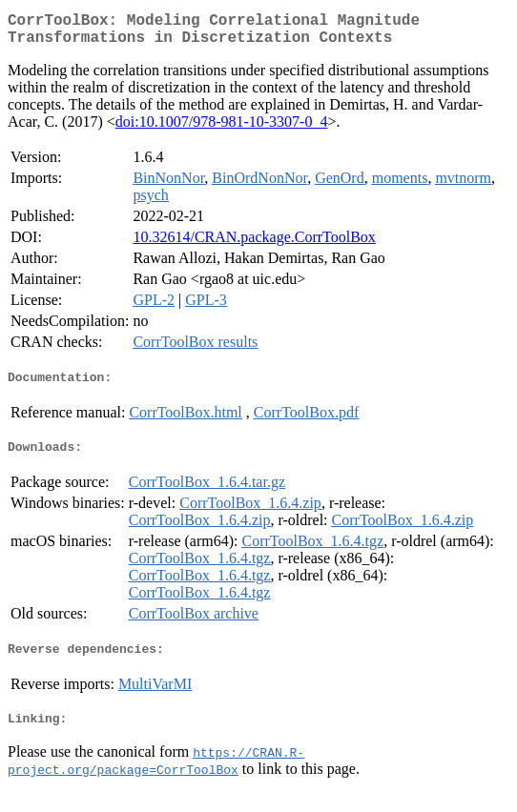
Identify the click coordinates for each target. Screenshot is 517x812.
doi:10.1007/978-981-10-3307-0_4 (222, 129)
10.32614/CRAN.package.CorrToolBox (254, 244)
